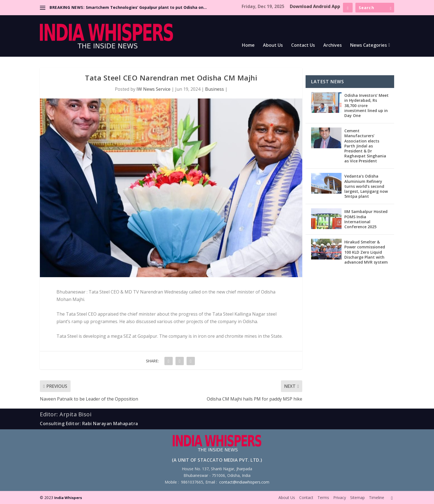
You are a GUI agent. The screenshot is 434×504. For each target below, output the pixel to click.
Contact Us (303, 46)
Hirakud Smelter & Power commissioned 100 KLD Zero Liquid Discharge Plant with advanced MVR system (366, 252)
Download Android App (315, 6)
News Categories (369, 46)
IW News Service (153, 89)
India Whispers (68, 498)
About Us (273, 46)
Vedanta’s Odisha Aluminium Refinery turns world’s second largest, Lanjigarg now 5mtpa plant (366, 186)
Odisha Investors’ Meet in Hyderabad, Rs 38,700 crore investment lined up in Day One (366, 105)
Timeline (377, 497)
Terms (323, 497)
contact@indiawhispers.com (244, 482)
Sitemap (357, 497)
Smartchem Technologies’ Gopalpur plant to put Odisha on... (146, 7)
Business (215, 89)
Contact (306, 497)
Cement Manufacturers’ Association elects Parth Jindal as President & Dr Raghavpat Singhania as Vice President (365, 146)
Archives (333, 46)
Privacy (340, 497)
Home (248, 46)
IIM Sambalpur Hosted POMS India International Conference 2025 (366, 219)
